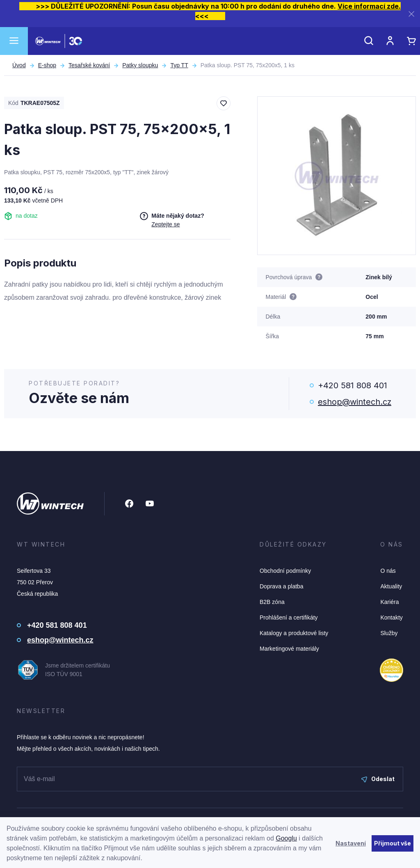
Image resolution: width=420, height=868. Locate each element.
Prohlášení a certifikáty (289, 617)
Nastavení (351, 843)
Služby (389, 633)
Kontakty (391, 617)
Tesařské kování (89, 65)
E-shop (47, 65)
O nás (388, 571)
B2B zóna (272, 602)
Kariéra (389, 602)
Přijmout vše (393, 843)
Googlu (286, 838)
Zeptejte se (165, 224)
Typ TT (179, 65)
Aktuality (391, 586)
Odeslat (378, 779)
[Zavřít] (411, 14)
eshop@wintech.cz (355, 402)
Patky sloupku (140, 65)
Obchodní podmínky (285, 571)
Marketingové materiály (289, 649)
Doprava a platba (282, 586)
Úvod (19, 65)
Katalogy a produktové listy (294, 633)
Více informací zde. (369, 6)
